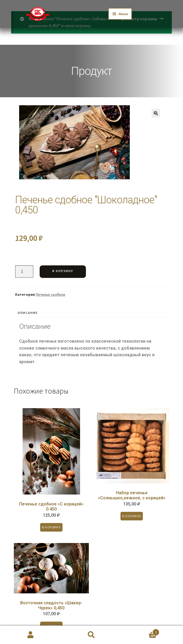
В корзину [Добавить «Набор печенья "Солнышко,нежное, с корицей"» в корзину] (132, 516)
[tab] (91, 313)
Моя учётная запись (30, 635)
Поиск (91, 635)
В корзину (63, 271)
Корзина (141, 631)
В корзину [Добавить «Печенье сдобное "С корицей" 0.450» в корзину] (51, 527)
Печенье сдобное (50, 294)
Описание (28, 313)
